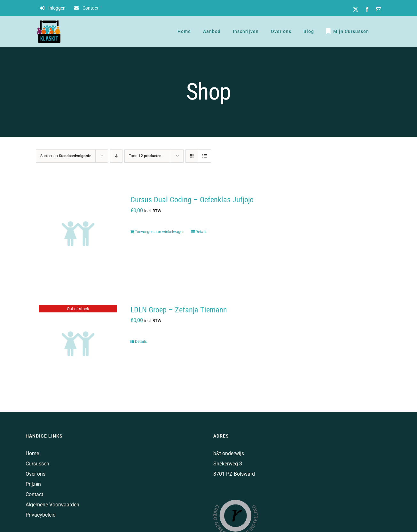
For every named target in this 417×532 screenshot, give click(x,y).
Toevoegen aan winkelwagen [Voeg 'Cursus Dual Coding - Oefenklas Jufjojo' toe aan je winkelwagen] (160, 232)
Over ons (35, 474)
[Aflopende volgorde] (116, 156)
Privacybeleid (41, 515)
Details (201, 232)
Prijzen (33, 484)
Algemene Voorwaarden (52, 505)
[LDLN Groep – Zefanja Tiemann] (78, 344)
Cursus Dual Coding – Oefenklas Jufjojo (192, 200)
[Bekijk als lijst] (205, 156)
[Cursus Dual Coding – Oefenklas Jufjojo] (78, 234)
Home (32, 453)
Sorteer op (66, 156)
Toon (145, 156)
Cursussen (37, 464)
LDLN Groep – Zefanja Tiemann (179, 310)
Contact (34, 494)
